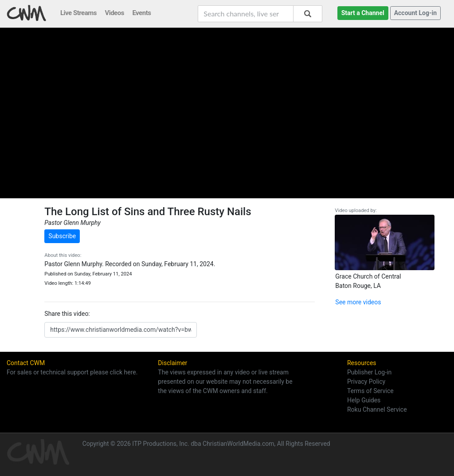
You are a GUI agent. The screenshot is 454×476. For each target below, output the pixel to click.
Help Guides (364, 400)
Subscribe (62, 236)
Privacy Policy (366, 382)
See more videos (358, 302)
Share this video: (67, 314)
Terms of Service (370, 391)
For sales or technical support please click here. (72, 372)
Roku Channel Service (377, 409)
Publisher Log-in (369, 372)
